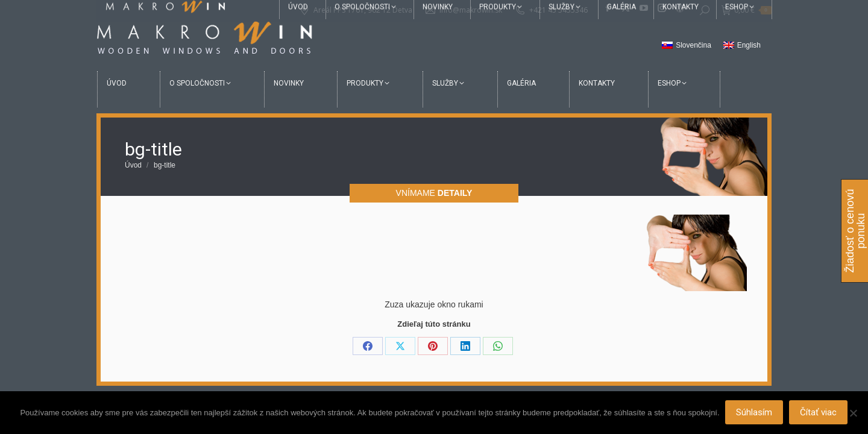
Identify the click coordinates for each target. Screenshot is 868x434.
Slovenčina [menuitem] (693, 45)
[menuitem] (687, 46)
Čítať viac (819, 413)
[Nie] (853, 413)
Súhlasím (755, 413)
